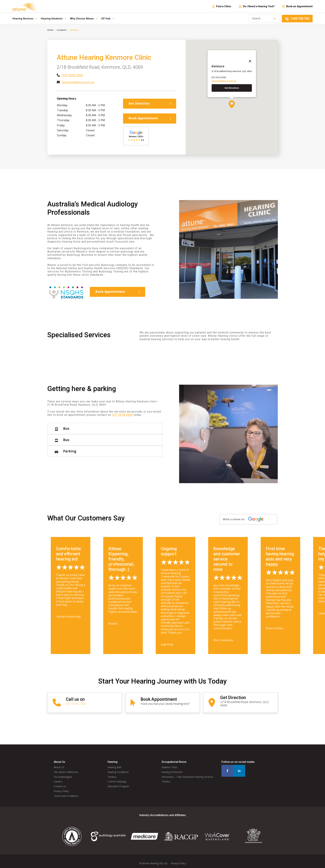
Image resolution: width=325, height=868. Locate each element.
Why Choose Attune (84, 19)
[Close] (249, 60)
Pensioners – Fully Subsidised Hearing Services (187, 773)
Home (50, 30)
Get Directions (232, 88)
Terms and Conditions (66, 792)
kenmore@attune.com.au (78, 82)
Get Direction (150, 103)
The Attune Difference (66, 768)
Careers (58, 778)
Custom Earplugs (117, 778)
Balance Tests (169, 764)
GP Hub (108, 19)
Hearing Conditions (118, 768)
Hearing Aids (114, 764)
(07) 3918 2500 (72, 75)
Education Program (118, 783)
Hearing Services (25, 19)
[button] (232, 104)
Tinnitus (112, 773)
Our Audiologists (63, 773)
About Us (59, 764)
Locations (62, 30)
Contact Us (60, 783)
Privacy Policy (61, 788)
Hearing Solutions (54, 19)
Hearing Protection (172, 768)
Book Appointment (150, 118)
